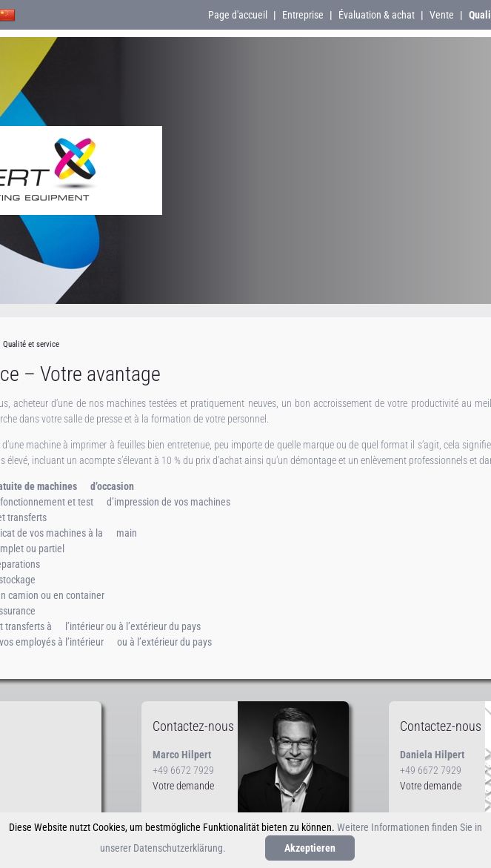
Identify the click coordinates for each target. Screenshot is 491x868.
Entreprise (303, 15)
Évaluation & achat (377, 15)
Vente (442, 15)
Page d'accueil (238, 15)
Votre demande (183, 786)
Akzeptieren (310, 848)
